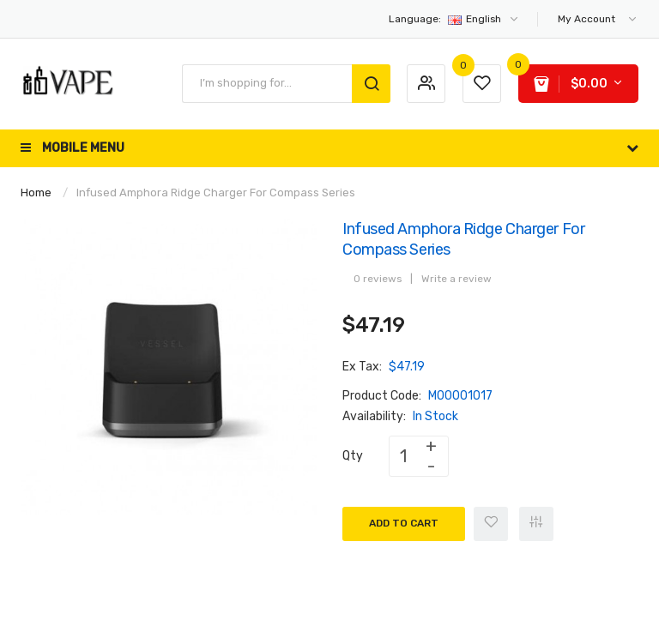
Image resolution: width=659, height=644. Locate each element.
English (454, 19)
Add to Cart (404, 523)
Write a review (456, 279)
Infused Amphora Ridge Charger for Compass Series (216, 193)
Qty (353, 456)
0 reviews (378, 279)
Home (36, 193)
